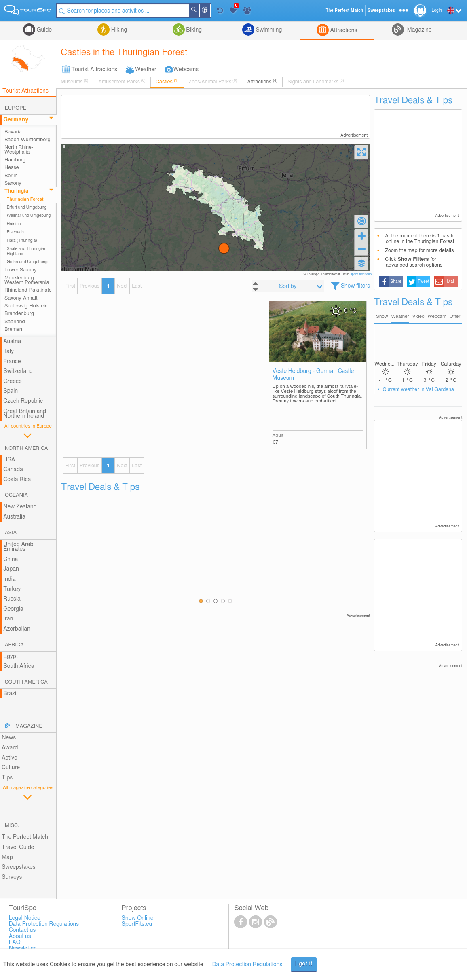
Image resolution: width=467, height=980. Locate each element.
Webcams (186, 70)
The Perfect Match (25, 837)
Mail (451, 282)
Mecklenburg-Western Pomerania (27, 280)
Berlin (11, 176)
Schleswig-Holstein (26, 306)
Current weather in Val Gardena (418, 390)
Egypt (11, 656)
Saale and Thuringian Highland (27, 251)
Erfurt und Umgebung (27, 207)
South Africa (19, 666)
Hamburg (15, 160)
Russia (12, 599)
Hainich (14, 224)
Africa (14, 645)
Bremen (13, 329)
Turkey (12, 589)
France (12, 362)
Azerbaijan (17, 629)
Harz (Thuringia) (22, 241)
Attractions (343, 30)
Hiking (118, 30)
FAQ (15, 942)
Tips (7, 778)
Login (437, 11)
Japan (11, 569)
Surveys (12, 877)
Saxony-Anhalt (21, 298)
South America (26, 682)
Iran (8, 619)
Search (199, 11)
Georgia (13, 609)
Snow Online (138, 918)
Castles (167, 82)
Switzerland (18, 371)
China (11, 559)
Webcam (437, 316)
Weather (146, 70)
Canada (13, 470)
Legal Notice (25, 918)
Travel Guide (18, 847)
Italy (8, 351)
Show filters (356, 286)
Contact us (22, 930)
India (10, 579)
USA (9, 460)
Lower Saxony (20, 270)
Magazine (418, 30)
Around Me (210, 11)
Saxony (13, 183)
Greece (13, 381)
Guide (43, 30)
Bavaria (13, 132)
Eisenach (15, 232)
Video (418, 316)
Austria (12, 341)
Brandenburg (19, 314)
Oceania (16, 495)
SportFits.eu (137, 924)
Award (10, 748)
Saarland (15, 322)
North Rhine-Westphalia (19, 150)
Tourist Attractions (94, 70)
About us (20, 936)
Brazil (10, 694)
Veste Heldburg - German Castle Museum (313, 375)
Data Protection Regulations (247, 965)
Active (10, 758)
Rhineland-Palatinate (28, 290)
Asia (11, 533)
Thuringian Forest (25, 199)
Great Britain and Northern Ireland (25, 414)
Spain (11, 391)
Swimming (268, 30)
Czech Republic (23, 401)
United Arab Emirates (18, 547)
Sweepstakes (19, 867)
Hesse (12, 168)
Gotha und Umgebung (27, 262)
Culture (11, 768)
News (9, 738)
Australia (14, 517)
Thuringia (16, 191)
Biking (193, 30)
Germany (16, 120)
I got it (304, 964)
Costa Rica (17, 480)
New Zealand (20, 507)
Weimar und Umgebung (29, 216)
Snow (382, 316)
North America (26, 448)
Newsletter (22, 948)
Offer (455, 316)
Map (7, 857)
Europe (16, 108)
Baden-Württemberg (27, 140)
